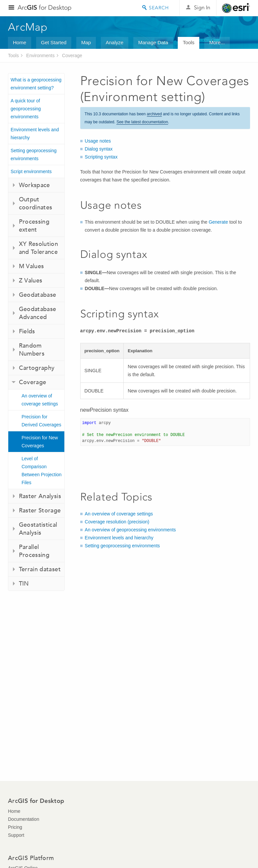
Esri (236, 8)
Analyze (115, 42)
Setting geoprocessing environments (34, 155)
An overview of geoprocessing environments (130, 530)
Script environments (31, 171)
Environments (40, 55)
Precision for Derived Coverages (41, 421)
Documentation (24, 819)
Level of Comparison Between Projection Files (42, 471)
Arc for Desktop (45, 7)
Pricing (15, 827)
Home (20, 42)
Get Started (54, 42)
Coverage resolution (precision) (117, 522)
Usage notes (98, 141)
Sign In (202, 7)
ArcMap (28, 27)
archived (154, 114)
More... (217, 42)
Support (16, 835)
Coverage (72, 55)
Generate (218, 222)
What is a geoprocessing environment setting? (36, 84)
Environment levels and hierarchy (35, 134)
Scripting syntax (101, 157)
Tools (189, 42)
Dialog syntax (99, 149)
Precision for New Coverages (40, 442)
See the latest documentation (142, 122)
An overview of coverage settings (40, 400)
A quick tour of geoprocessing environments (26, 109)
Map (86, 42)
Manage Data (153, 42)
